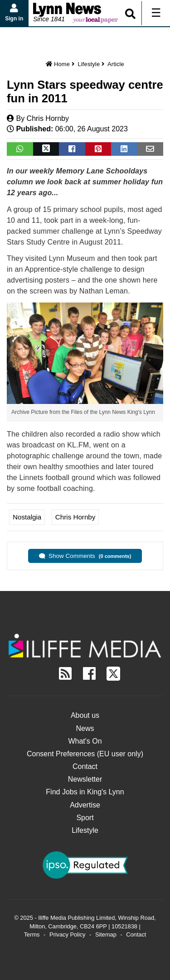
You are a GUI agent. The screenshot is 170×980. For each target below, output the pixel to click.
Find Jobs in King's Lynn (85, 792)
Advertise (85, 805)
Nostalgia (27, 517)
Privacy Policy (68, 934)
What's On (85, 741)
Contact (85, 766)
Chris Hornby (48, 118)
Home (58, 64)
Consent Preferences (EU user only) (85, 754)
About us (85, 715)
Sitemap (106, 934)
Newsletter (85, 779)
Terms (32, 934)
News (85, 728)
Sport (85, 818)
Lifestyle (89, 64)
